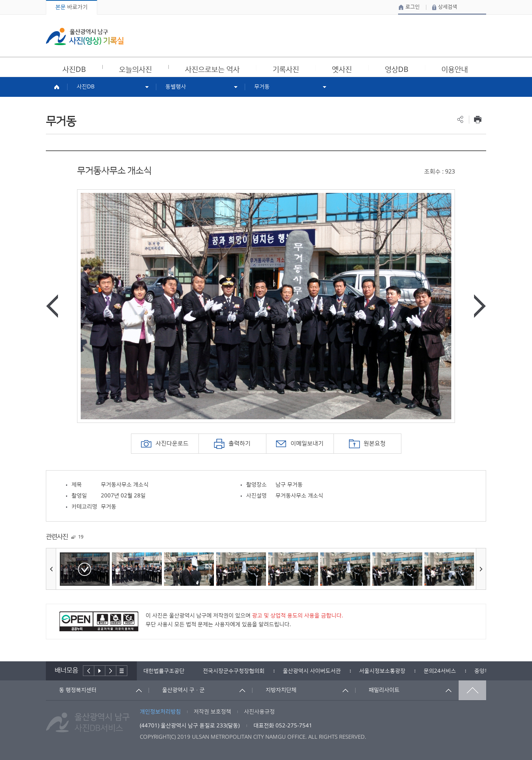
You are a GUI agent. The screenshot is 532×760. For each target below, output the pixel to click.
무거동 (262, 87)
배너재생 (100, 671)
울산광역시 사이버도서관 (315, 671)
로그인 (413, 7)
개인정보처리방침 (160, 712)
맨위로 (472, 690)
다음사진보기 (480, 306)
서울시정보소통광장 (385, 671)
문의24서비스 (443, 671)
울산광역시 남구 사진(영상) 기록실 (85, 36)
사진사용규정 (259, 712)
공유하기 (460, 119)
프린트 (478, 119)
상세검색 (448, 7)
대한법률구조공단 (167, 671)
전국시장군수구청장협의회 (237, 671)
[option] (266, 306)
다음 (111, 671)
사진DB (86, 87)
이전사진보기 (52, 306)
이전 (89, 671)
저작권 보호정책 (212, 712)
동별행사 (176, 87)
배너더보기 (122, 671)
